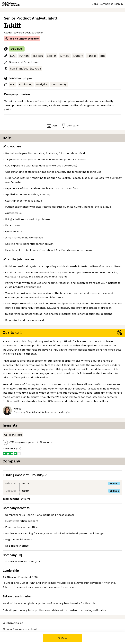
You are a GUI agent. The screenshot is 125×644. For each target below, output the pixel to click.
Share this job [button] (13, 623)
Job (52, 126)
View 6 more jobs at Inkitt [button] (20, 629)
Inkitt (53, 18)
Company (70, 126)
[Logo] (11, 4)
